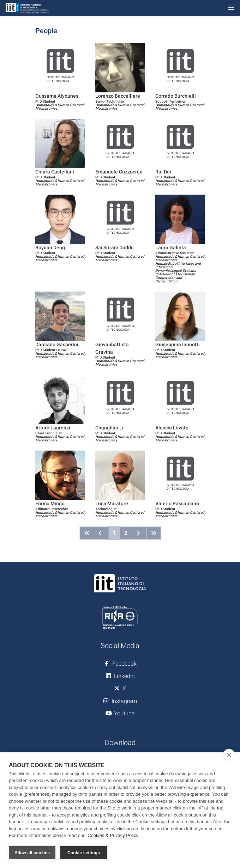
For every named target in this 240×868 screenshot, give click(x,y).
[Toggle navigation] (231, 8)
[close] (229, 755)
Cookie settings (84, 853)
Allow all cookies (32, 853)
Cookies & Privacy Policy (113, 836)
